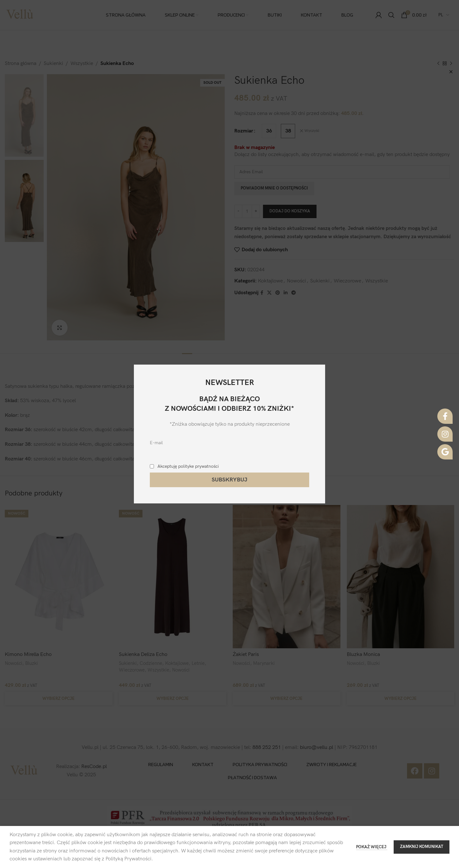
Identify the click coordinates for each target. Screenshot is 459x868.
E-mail (156, 443)
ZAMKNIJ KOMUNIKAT (422, 847)
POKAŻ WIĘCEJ (372, 847)
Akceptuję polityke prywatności (188, 466)
